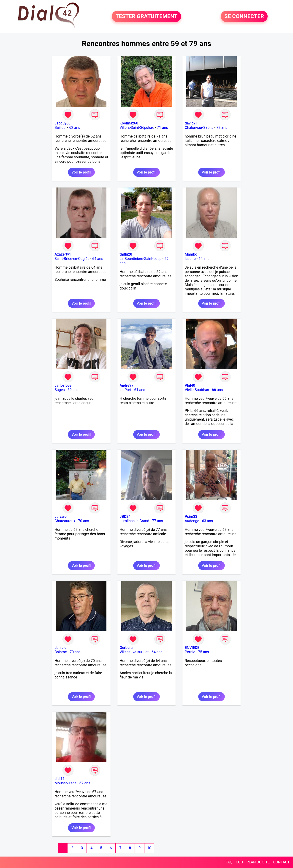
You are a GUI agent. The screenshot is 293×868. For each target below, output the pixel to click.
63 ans (207, 521)
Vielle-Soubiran (197, 390)
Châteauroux (65, 521)
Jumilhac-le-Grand (134, 521)
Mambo (191, 254)
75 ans (203, 652)
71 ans (163, 128)
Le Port (126, 390)
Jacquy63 (62, 123)
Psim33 (191, 517)
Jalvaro (61, 517)
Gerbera (126, 648)
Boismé (61, 652)
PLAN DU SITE (258, 862)
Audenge (192, 521)
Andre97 (127, 385)
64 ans (98, 259)
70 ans (84, 521)
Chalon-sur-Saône (199, 128)
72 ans (222, 128)
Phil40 (190, 385)
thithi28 (126, 254)
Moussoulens (65, 783)
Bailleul (60, 128)
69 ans (73, 390)
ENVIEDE (192, 648)
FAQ (229, 862)
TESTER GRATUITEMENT (146, 17)
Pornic (190, 652)
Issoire (190, 259)
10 (149, 848)
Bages (60, 390)
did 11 (60, 779)
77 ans (157, 521)
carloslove (63, 385)
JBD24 (125, 517)
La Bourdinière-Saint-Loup (141, 259)
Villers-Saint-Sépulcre (137, 128)
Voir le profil (81, 172)
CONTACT (281, 862)
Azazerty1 (63, 254)
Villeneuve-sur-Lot (134, 652)
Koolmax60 (129, 123)
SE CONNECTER (244, 17)
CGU (239, 862)
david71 (191, 123)
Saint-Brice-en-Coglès (72, 259)
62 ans (75, 128)
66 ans (217, 390)
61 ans (140, 390)
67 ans (85, 783)
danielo (60, 648)
